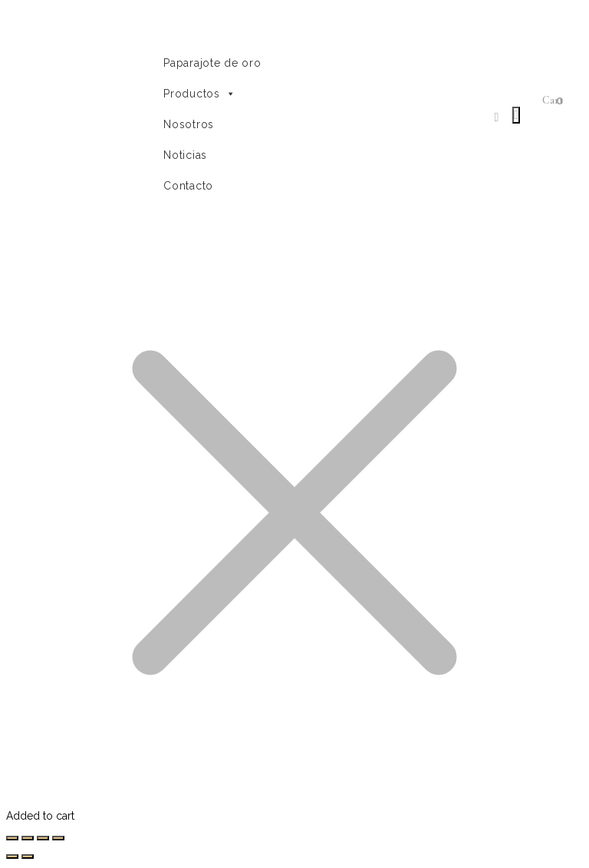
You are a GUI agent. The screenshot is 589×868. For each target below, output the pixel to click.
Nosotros (189, 124)
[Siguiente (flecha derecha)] (28, 856)
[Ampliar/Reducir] (58, 838)
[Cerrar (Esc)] (12, 838)
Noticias (185, 155)
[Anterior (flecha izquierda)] (12, 856)
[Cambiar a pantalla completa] (43, 838)
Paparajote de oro (212, 63)
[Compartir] (28, 838)
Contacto (188, 186)
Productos (199, 94)
